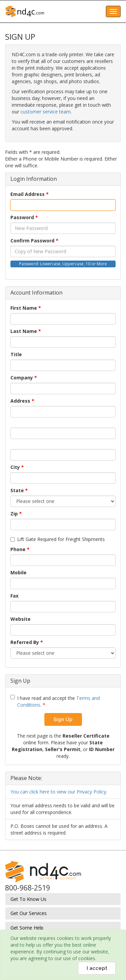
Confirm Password (32, 241)
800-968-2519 (28, 888)
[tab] (63, 899)
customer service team (46, 112)
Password (22, 217)
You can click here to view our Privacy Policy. (59, 792)
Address (20, 401)
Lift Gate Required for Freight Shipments (58, 539)
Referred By (25, 642)
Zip (14, 514)
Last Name (24, 331)
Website (20, 619)
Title (16, 354)
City (15, 467)
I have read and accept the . (55, 701)
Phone (18, 549)
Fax (14, 596)
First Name (24, 308)
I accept (97, 968)
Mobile (18, 572)
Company (22, 378)
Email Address (28, 194)
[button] (63, 899)
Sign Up (63, 719)
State (17, 490)
